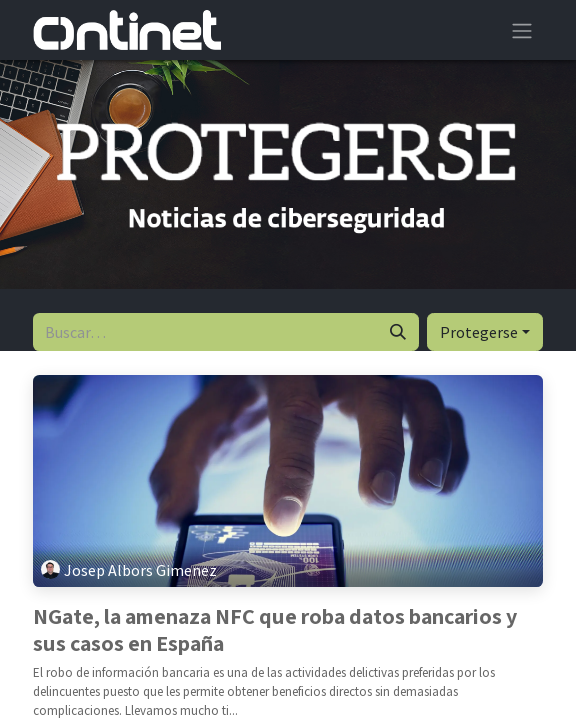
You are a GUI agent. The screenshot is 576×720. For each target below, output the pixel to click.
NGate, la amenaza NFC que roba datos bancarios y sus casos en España (275, 629)
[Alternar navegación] (522, 30)
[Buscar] (398, 332)
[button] (485, 332)
